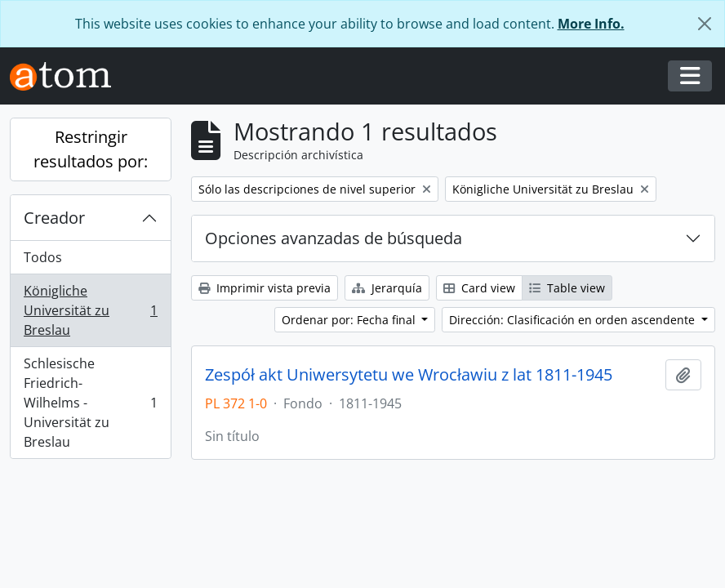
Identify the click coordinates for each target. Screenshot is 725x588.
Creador (54, 218)
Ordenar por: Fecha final (350, 320)
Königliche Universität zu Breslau (90, 310)
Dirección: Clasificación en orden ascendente (574, 320)
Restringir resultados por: (91, 149)
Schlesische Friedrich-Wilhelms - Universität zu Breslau (90, 403)
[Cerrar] (705, 24)
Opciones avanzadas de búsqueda (334, 238)
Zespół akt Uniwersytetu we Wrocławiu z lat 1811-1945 (409, 375)
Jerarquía (387, 288)
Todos (43, 257)
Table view (567, 288)
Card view (479, 288)
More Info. (591, 24)
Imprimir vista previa (265, 288)
